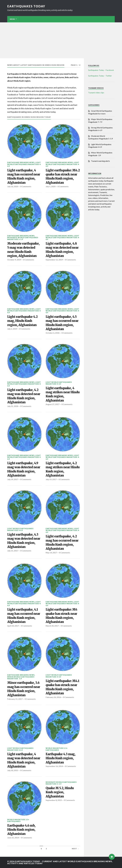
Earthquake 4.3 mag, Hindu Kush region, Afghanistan (61, 758)
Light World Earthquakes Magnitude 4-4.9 (24, 164)
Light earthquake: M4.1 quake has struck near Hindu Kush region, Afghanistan (62, 687)
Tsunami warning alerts (100, 161)
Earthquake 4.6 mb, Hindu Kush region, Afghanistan (21, 830)
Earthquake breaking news (21, 162)
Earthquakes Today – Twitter (100, 76)
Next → (76, 849)
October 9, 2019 (14, 260)
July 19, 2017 (13, 479)
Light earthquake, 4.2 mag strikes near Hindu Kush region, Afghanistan (63, 469)
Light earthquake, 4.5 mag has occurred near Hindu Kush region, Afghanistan (62, 323)
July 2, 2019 (12, 329)
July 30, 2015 (13, 770)
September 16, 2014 (54, 766)
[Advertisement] (61, 40)
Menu (12, 19)
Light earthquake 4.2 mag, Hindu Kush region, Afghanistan (22, 321)
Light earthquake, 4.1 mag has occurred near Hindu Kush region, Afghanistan (24, 616)
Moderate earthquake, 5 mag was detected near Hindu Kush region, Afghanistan (23, 250)
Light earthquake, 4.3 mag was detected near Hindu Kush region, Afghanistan (24, 541)
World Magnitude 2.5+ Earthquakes (57, 749)
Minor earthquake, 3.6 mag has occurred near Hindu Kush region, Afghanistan (24, 689)
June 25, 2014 (13, 838)
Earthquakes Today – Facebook (101, 70)
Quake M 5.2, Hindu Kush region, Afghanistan (60, 792)
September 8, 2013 (54, 800)
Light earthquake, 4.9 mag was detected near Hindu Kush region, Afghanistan (24, 469)
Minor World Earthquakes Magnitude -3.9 (21, 678)
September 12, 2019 (54, 260)
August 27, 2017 (52, 404)
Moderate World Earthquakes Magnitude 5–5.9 (23, 238)
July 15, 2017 (13, 551)
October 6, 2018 (52, 333)
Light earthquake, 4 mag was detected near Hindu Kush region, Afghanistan (24, 760)
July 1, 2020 (51, 186)
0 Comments (26, 186)
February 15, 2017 (15, 699)
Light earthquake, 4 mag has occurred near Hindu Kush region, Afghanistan (24, 176)
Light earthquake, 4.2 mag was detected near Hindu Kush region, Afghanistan (24, 396)
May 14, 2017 (51, 553)
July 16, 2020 (13, 186)
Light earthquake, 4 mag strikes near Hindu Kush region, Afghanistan (63, 394)
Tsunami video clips (96, 93)
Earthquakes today (26, 6)
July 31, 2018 (13, 406)
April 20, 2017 (13, 626)
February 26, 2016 (53, 697)
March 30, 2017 (52, 626)
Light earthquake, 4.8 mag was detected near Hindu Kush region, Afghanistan (62, 250)
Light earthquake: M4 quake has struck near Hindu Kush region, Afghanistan (61, 616)
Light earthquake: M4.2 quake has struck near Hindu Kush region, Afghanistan (63, 176)
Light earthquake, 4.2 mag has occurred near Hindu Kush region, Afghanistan (62, 542)
